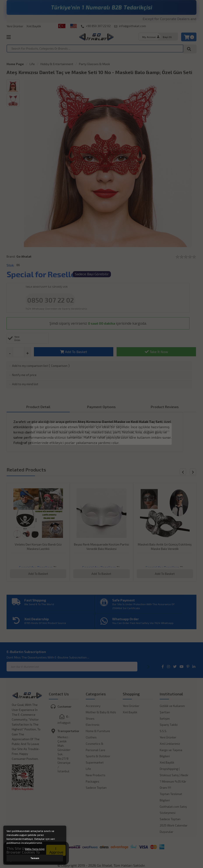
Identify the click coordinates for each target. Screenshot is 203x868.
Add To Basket (74, 352)
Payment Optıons (101, 407)
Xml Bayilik (34, 26)
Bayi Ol (167, 37)
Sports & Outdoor (98, 756)
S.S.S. (163, 731)
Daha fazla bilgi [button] (35, 849)
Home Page (15, 64)
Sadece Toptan (96, 787)
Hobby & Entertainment (57, 64)
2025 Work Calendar (174, 825)
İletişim (165, 718)
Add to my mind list (25, 384)
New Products (96, 775)
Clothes (91, 737)
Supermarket (95, 762)
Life (32, 64)
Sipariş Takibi (169, 725)
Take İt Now (156, 352)
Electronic (93, 725)
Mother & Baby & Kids (101, 712)
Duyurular (166, 832)
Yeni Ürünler (15, 26)
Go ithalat (24, 256)
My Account (150, 37)
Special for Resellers (45, 274)
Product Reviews (165, 407)
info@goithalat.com (130, 26)
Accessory (93, 706)
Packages (93, 781)
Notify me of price (24, 375)
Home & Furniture (98, 731)
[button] (193, 472)
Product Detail (38, 407)
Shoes (90, 718)
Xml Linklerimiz (170, 744)
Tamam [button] (35, 858)
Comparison (59, 366)
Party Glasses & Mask (94, 64)
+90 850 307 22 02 (96, 26)
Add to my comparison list (30, 366)
